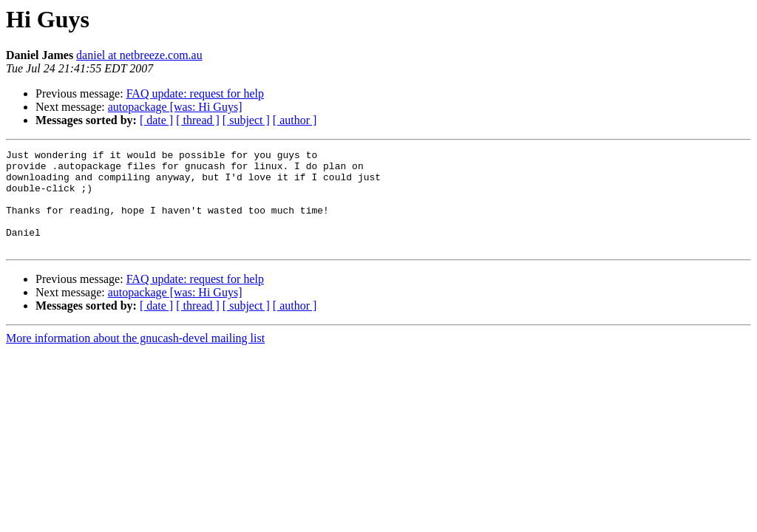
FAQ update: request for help (195, 93)
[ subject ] (246, 120)
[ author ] (295, 120)
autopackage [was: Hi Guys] (175, 107)
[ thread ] (198, 120)
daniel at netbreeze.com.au (139, 55)
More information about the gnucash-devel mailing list (135, 358)
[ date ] (156, 120)
